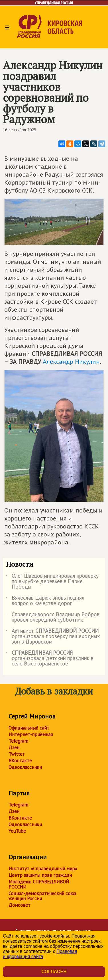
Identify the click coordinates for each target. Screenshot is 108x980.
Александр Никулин (71, 362)
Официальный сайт (29, 728)
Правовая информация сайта (40, 954)
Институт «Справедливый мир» (43, 869)
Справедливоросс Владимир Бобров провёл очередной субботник (53, 617)
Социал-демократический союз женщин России (42, 896)
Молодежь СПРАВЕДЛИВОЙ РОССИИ (39, 884)
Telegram (18, 741)
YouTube (17, 831)
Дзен (14, 748)
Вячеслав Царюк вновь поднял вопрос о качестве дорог (45, 601)
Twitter (16, 754)
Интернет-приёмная (31, 734)
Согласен (54, 972)
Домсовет (20, 905)
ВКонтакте (20, 761)
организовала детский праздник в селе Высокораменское (50, 659)
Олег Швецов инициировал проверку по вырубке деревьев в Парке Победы (52, 582)
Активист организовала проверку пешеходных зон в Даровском (53, 637)
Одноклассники (25, 767)
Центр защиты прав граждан (40, 875)
